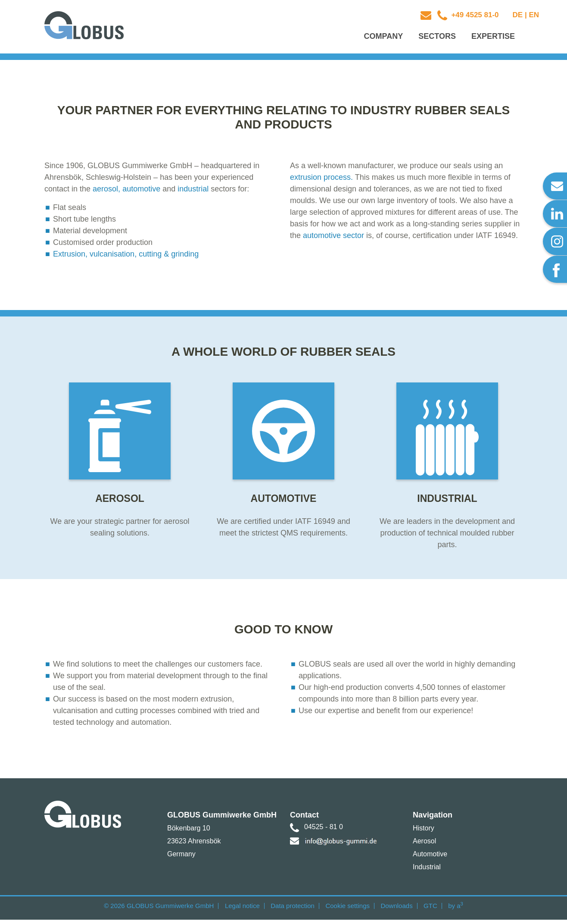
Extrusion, (70, 256)
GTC (430, 910)
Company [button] (384, 37)
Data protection (293, 910)
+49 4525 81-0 (474, 15)
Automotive (430, 858)
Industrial (427, 871)
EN (534, 15)
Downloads (396, 910)
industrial (193, 191)
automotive (141, 191)
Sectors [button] (437, 37)
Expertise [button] (493, 37)
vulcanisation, (113, 256)
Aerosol (424, 845)
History (424, 832)
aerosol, (106, 191)
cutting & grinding (168, 256)
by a (456, 910)
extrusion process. (321, 179)
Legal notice (242, 910)
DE (518, 15)
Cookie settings (347, 910)
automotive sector (333, 237)
